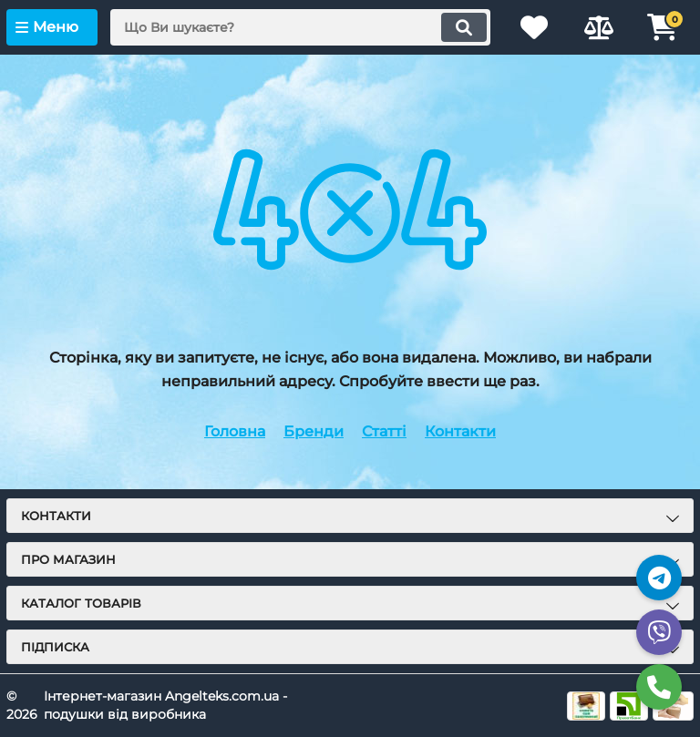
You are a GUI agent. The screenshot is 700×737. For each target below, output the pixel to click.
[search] (300, 27)
